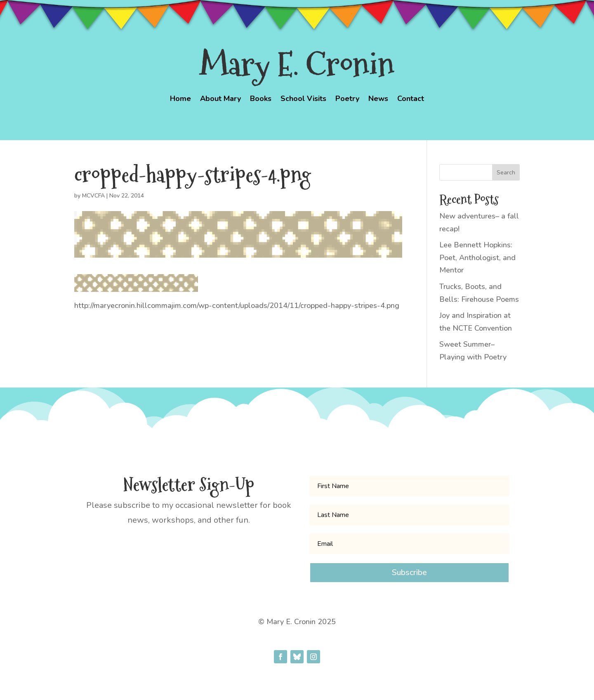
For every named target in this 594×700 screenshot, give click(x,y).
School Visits (303, 100)
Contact (411, 100)
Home (180, 100)
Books (261, 100)
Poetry (347, 100)
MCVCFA (93, 196)
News (378, 100)
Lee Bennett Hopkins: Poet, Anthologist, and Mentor (477, 257)
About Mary (220, 100)
